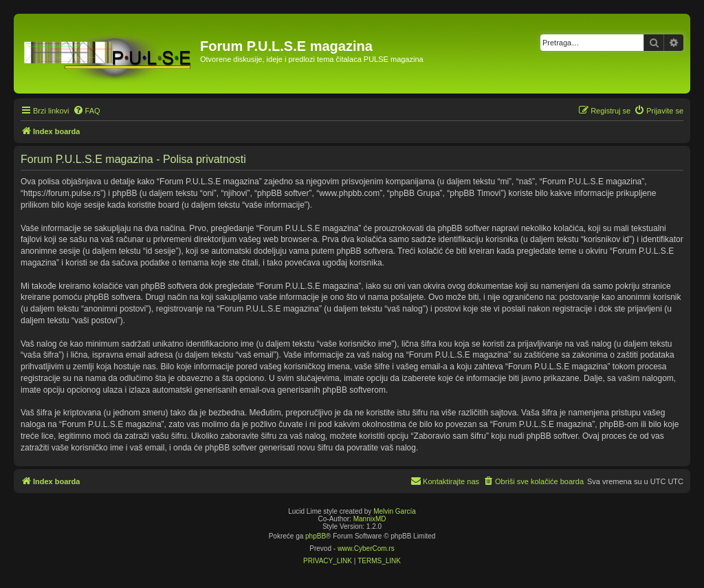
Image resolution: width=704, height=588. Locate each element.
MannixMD (370, 519)
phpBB (316, 536)
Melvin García (395, 511)
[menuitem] (87, 111)
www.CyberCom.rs (366, 548)
